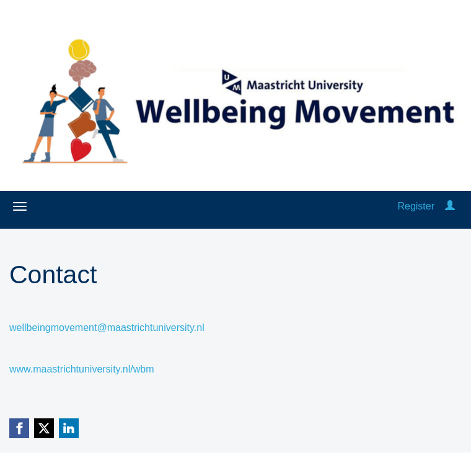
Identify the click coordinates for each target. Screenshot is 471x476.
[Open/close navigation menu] (20, 206)
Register (416, 206)
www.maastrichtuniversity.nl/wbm (82, 369)
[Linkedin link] (69, 428)
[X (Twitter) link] (44, 428)
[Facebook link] (19, 428)
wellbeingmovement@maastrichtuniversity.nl (107, 328)
